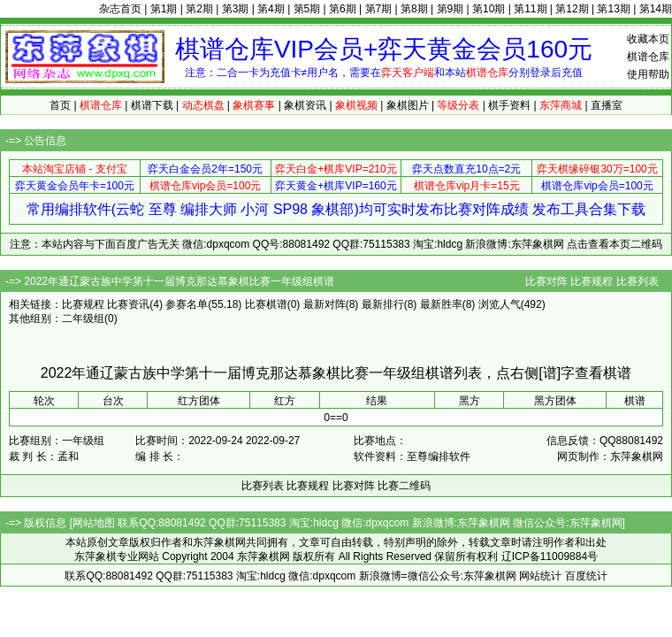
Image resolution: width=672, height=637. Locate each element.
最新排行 (383, 304)
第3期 (236, 9)
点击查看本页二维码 (615, 244)
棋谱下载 (152, 105)
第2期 (199, 9)
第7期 (379, 9)
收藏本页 (648, 39)
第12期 (572, 9)
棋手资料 (509, 105)
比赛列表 (638, 281)
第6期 (343, 9)
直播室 (607, 105)
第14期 (656, 9)
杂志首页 (120, 9)
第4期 (271, 9)
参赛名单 (187, 304)
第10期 (489, 9)
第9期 (451, 9)
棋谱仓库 (648, 57)
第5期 (307, 9)
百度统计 (586, 576)
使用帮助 (648, 74)
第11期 (530, 9)
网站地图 (94, 523)
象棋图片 (408, 105)
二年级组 (83, 318)
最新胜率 (441, 304)
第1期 (164, 9)
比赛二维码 (404, 486)
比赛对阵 (546, 281)
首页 (60, 105)
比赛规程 (592, 281)
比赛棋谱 (266, 304)
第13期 (613, 9)
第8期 (414, 9)
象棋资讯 (305, 105)
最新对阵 (325, 304)
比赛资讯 (128, 304)
